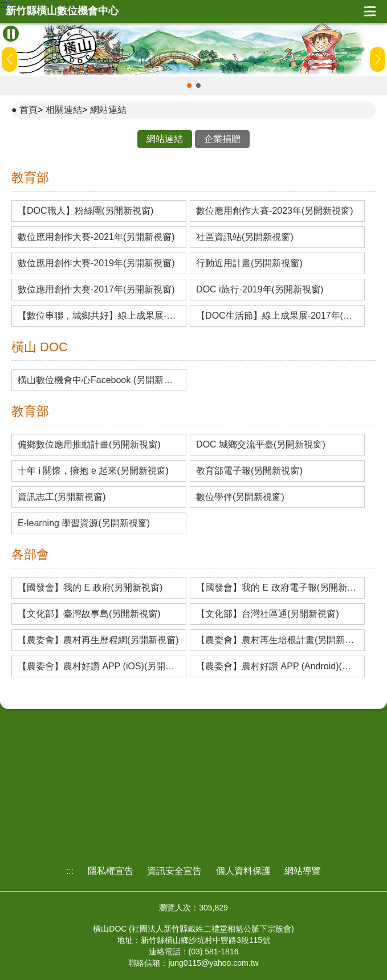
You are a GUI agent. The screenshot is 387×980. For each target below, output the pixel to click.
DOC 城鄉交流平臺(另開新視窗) (261, 445)
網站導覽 (303, 871)
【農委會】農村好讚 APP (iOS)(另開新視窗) (99, 666)
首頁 (28, 110)
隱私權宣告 (111, 871)
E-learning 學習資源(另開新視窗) (84, 523)
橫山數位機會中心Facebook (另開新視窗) (99, 380)
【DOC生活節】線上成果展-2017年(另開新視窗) (277, 316)
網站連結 (108, 110)
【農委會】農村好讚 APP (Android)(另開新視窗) (277, 666)
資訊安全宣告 (174, 871)
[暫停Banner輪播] (11, 34)
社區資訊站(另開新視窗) (245, 237)
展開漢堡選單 (370, 11)
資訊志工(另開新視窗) (62, 497)
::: (4, 5)
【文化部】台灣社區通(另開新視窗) (268, 614)
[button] (189, 86)
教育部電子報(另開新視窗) (249, 471)
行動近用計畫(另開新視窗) (249, 263)
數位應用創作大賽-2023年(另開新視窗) (275, 211)
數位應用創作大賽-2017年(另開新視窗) (96, 290)
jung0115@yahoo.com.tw (213, 963)
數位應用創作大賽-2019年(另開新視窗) (96, 263)
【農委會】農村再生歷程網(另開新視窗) (98, 640)
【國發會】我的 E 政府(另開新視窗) (90, 588)
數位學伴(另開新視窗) (240, 497)
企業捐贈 (222, 139)
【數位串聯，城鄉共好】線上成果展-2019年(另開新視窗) (99, 316)
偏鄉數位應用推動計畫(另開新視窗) (89, 445)
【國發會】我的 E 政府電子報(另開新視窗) (277, 588)
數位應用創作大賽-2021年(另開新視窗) (96, 237)
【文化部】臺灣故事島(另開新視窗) (89, 614)
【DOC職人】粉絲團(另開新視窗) (85, 211)
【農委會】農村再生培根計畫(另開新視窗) (277, 640)
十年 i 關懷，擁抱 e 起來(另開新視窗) (93, 471)
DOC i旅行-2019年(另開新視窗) (260, 290)
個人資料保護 (243, 871)
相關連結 (64, 110)
